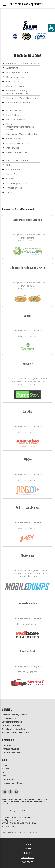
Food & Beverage (15, 115)
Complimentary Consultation (14, 729)
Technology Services (17, 183)
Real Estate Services (17, 152)
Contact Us (7, 769)
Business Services (15, 77)
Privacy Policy (9, 826)
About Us (6, 765)
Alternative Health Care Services (23, 63)
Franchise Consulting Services (14, 715)
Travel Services (14, 188)
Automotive (12, 68)
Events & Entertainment (18, 102)
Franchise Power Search (12, 752)
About (27, 848)
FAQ (4, 776)
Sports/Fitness (14, 174)
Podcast (6, 772)
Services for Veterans (11, 725)
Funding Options (9, 718)
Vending (10, 192)
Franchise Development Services (16, 732)
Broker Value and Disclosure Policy (19, 823)
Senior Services (14, 169)
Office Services (14, 139)
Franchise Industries (10, 749)
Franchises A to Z (9, 745)
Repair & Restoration (17, 160)
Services (28, 853)
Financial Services (15, 110)
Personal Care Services (18, 143)
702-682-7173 (14, 811)
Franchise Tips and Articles (13, 783)
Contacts (27, 862)
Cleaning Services (15, 86)
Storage (10, 179)
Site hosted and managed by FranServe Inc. (20, 832)
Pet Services (13, 148)
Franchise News (9, 779)
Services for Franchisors (12, 722)
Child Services (13, 81)
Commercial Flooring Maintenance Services (17, 92)
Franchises (28, 857)
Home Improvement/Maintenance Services (20, 127)
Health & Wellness (16, 120)
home (28, 844)
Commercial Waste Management (23, 98)
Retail (9, 165)
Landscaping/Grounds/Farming (22, 134)
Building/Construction (17, 72)
